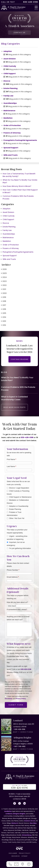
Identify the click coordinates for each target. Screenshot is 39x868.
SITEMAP (24, 856)
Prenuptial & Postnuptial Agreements (20, 140)
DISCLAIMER (13, 853)
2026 (4, 269)
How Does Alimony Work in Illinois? (17, 186)
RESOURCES (16, 856)
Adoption (8, 51)
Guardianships (10, 103)
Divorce (7, 81)
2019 (4, 297)
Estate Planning (10, 88)
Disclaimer (9, 699)
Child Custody (10, 66)
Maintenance (9, 111)
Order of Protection (12, 125)
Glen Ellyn (33, 823)
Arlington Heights (19, 814)
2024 (4, 277)
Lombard (9, 814)
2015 (4, 313)
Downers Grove (30, 821)
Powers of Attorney (12, 133)
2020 (4, 293)
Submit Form (16, 705)
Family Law (8, 96)
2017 (4, 305)
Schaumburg (27, 835)
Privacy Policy (21, 699)
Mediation (8, 118)
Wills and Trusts (11, 155)
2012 (4, 325)
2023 (4, 281)
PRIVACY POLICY (25, 853)
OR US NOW (20, 787)
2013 (4, 321)
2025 (4, 273)
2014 (4, 317)
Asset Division (10, 59)
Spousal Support (11, 148)
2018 (4, 301)
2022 (4, 285)
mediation (8, 811)
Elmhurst (15, 823)
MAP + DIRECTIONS (23, 732)
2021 (4, 289)
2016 (4, 309)
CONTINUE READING (19, 359)
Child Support (10, 73)
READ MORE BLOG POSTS (14, 407)
